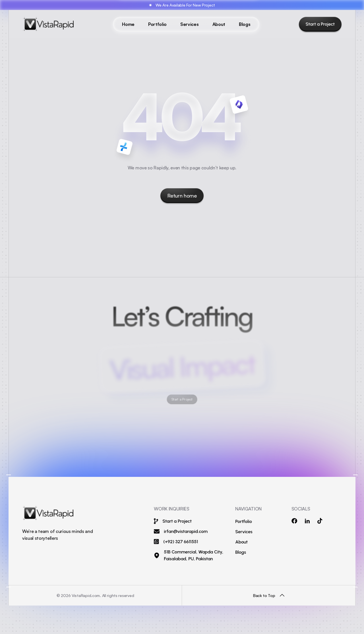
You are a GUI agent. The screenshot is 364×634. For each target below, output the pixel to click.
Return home (182, 196)
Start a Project (320, 24)
